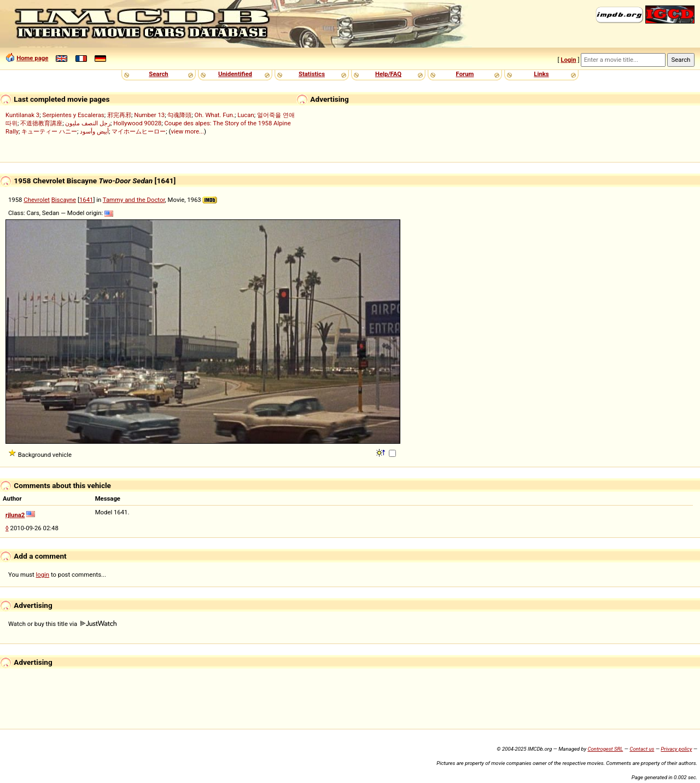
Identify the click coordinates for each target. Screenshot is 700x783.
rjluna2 (15, 515)
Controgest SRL (605, 749)
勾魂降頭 (179, 115)
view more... (187, 131)
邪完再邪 (119, 115)
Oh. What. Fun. (215, 115)
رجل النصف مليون (88, 123)
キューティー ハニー (49, 131)
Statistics (312, 74)
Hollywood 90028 (137, 123)
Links (541, 74)
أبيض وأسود (94, 131)
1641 (86, 200)
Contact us (642, 749)
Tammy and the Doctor (134, 200)
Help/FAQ (388, 74)
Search (158, 74)
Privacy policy (676, 749)
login (43, 575)
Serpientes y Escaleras (73, 115)
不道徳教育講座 (41, 123)
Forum (465, 74)
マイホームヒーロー (139, 131)
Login (568, 60)
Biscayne (64, 200)
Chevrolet (37, 200)
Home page (32, 58)
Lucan (246, 115)
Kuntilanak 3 (22, 115)
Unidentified (235, 74)
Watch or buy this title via (62, 624)
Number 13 (149, 115)
